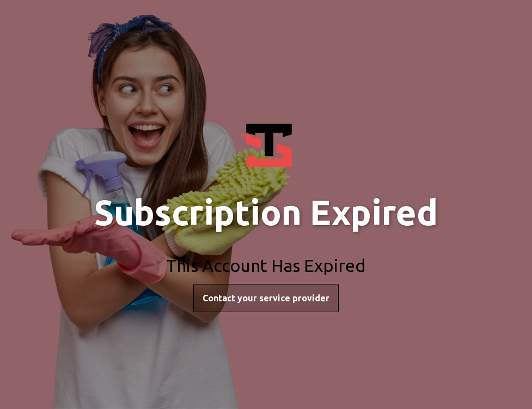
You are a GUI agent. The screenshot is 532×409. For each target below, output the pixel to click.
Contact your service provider (266, 298)
